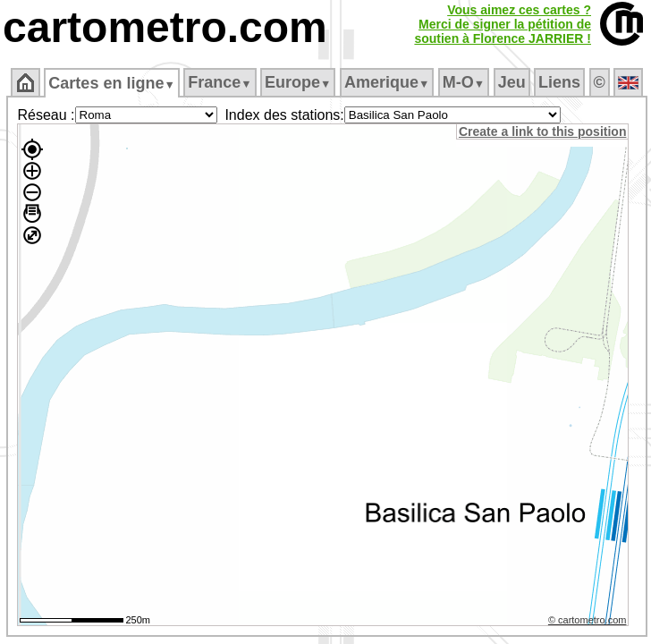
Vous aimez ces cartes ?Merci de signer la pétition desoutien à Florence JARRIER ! (503, 24)
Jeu (512, 82)
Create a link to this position (542, 131)
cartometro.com (165, 27)
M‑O (464, 82)
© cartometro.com (588, 620)
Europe (298, 82)
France (220, 82)
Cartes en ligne (111, 83)
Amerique (387, 82)
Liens (559, 82)
